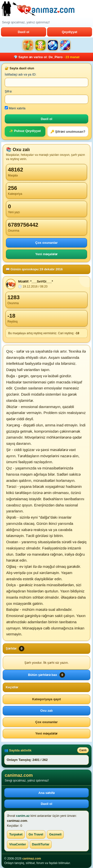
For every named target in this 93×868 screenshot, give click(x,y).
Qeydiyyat (69, 32)
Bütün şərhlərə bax (46, 675)
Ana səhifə (46, 793)
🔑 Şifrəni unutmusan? (68, 132)
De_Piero (56, 57)
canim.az (23, 816)
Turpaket (16, 834)
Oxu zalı (47, 711)
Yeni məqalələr (46, 254)
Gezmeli (55, 834)
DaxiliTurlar (41, 844)
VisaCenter (18, 844)
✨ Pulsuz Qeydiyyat (25, 131)
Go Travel (36, 834)
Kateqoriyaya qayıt (47, 699)
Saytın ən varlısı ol (32, 57)
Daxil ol (24, 32)
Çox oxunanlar (46, 243)
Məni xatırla (15, 108)
